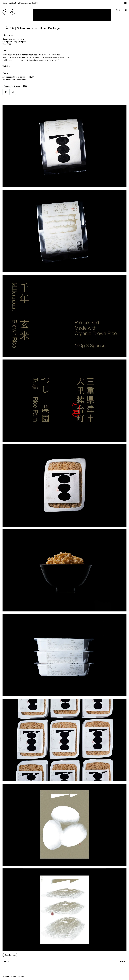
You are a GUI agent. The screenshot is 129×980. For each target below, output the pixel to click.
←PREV (6, 962)
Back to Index (10, 955)
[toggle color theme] (125, 3)
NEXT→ (123, 962)
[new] (9, 12)
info (118, 10)
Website (6, 66)
